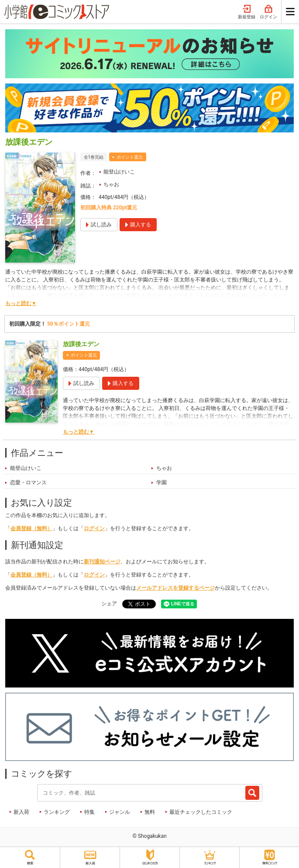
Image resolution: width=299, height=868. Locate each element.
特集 (89, 812)
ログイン (268, 12)
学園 (162, 483)
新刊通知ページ (102, 562)
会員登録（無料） (31, 528)
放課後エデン (81, 344)
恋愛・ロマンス (28, 483)
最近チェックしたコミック (201, 812)
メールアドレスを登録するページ (175, 588)
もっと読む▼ (21, 303)
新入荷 (21, 812)
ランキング (57, 812)
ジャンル (120, 812)
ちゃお (111, 184)
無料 (150, 812)
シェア (109, 604)
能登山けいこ (119, 172)
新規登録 (247, 12)
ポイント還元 (130, 157)
